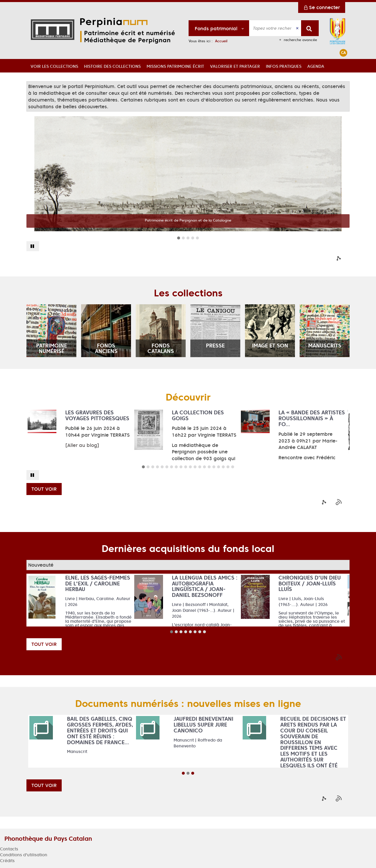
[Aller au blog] (82, 445)
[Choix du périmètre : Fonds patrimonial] (219, 28)
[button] (54, 66)
